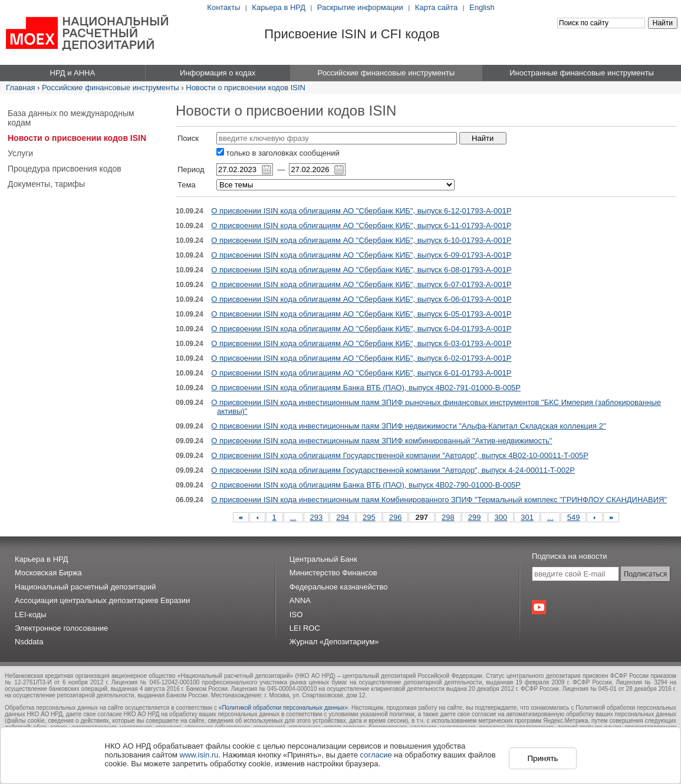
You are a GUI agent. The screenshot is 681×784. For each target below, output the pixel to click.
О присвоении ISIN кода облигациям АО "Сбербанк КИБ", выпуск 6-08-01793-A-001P (361, 270)
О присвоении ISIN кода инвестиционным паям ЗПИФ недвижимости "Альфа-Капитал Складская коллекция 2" (408, 426)
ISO (296, 615)
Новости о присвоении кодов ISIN (246, 88)
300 (501, 517)
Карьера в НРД (279, 7)
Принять (542, 758)
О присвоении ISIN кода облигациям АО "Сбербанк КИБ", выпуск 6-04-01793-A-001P (361, 329)
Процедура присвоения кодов (65, 169)
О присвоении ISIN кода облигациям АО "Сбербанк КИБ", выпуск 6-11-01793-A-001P (361, 225)
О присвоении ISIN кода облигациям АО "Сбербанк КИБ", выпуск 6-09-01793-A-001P (361, 255)
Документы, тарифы (46, 184)
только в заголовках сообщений (278, 153)
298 (448, 517)
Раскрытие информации (360, 7)
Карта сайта (436, 7)
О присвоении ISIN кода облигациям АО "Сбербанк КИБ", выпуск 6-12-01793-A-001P (361, 211)
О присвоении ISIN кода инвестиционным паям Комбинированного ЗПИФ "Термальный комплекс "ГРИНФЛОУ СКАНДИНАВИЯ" (439, 500)
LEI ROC (305, 628)
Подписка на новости (570, 556)
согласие (376, 755)
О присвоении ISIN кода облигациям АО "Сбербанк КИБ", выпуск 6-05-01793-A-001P (361, 314)
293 (317, 517)
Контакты (223, 7)
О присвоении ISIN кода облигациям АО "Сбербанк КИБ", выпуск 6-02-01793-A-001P (361, 358)
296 (396, 517)
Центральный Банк (323, 559)
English (482, 7)
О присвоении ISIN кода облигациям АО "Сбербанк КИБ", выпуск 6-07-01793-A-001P (361, 284)
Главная (20, 88)
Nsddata (29, 642)
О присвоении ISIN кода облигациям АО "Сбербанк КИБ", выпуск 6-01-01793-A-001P (361, 373)
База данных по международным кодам (71, 118)
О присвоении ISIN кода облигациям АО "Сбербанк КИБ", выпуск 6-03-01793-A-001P (361, 343)
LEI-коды (31, 615)
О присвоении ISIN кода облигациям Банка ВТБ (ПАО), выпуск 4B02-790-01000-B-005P (366, 485)
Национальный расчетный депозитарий (85, 587)
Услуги (20, 153)
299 (475, 517)
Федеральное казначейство (339, 587)
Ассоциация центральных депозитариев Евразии (102, 600)
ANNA (300, 600)
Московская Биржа (48, 573)
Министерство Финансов (333, 573)
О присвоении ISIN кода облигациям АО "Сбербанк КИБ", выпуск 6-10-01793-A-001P (361, 240)
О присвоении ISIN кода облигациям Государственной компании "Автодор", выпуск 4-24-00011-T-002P (393, 470)
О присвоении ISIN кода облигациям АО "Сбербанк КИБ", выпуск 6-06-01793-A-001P (361, 299)
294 (343, 517)
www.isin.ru (199, 755)
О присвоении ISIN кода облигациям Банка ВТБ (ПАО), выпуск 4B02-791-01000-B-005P (366, 388)
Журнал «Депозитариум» (334, 642)
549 (574, 517)
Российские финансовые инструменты (111, 88)
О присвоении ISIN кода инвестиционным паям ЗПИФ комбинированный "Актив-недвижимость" (381, 441)
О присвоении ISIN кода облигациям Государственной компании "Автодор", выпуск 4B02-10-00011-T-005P (400, 455)
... (293, 517)
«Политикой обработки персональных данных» (283, 708)
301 (527, 517)
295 (369, 517)
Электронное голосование (61, 628)
